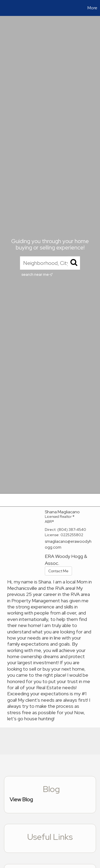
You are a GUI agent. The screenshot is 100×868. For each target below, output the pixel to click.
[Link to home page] (5, 8)
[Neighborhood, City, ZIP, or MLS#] (50, 263)
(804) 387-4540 (72, 530)
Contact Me (58, 571)
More (92, 8)
